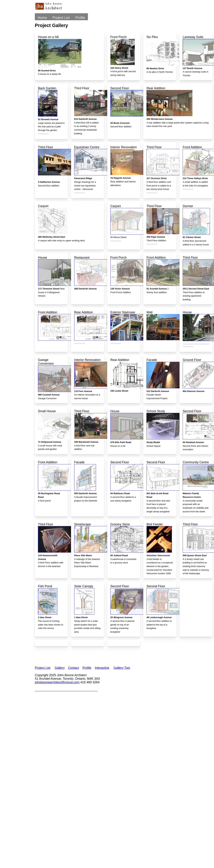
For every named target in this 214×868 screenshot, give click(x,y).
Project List (61, 18)
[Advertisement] (98, 654)
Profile (80, 18)
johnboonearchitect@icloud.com (57, 682)
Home (42, 18)
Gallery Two (122, 668)
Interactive (102, 668)
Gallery (60, 668)
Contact (73, 668)
